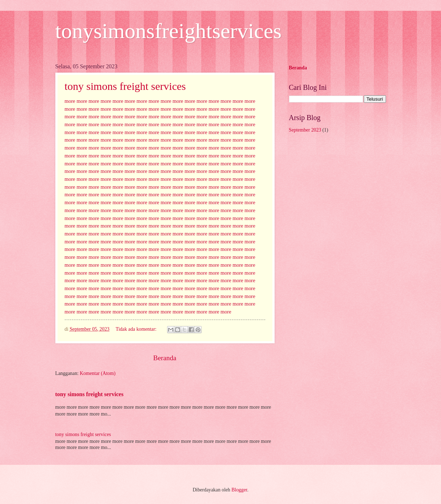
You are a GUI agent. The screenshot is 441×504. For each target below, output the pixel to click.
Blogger (239, 490)
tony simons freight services (125, 86)
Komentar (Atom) (98, 373)
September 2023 (305, 130)
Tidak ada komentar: (137, 329)
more (70, 101)
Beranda (165, 358)
